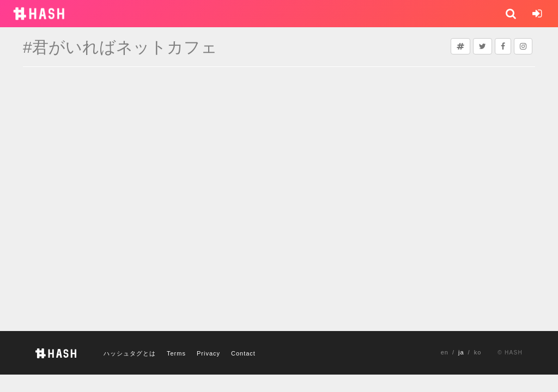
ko (478, 352)
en (445, 352)
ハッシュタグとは (130, 353)
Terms (176, 353)
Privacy (208, 353)
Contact (243, 353)
